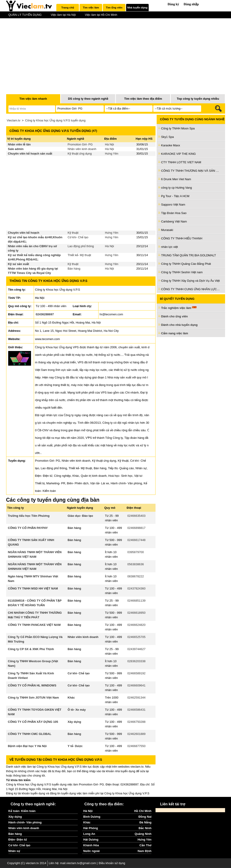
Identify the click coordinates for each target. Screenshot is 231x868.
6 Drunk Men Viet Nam (176, 179)
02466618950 (137, 613)
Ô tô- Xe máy (77, 710)
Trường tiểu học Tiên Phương (29, 516)
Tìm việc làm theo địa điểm (143, 99)
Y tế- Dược (75, 746)
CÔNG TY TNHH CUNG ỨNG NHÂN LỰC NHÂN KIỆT (191, 289)
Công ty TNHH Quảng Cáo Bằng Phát (186, 264)
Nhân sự (14, 851)
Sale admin (16, 149)
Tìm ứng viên (114, 7)
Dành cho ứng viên (175, 316)
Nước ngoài (91, 851)
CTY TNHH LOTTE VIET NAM (181, 162)
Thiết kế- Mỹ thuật (79, 255)
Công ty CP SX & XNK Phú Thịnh (31, 649)
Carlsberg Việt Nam (174, 221)
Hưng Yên (112, 154)
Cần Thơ (146, 845)
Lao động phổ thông (81, 246)
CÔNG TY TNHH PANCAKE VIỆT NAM (34, 625)
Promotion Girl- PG (80, 144)
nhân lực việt (170, 247)
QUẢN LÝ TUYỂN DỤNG (25, 15)
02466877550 (137, 746)
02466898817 (137, 528)
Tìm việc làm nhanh (33, 99)
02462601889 (137, 734)
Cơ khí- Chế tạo (78, 237)
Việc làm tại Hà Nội (63, 15)
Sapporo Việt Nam (173, 205)
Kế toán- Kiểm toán (22, 811)
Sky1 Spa (168, 137)
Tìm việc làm (91, 7)
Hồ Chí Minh (143, 811)
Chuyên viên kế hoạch (24, 233)
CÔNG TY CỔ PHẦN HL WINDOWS (32, 685)
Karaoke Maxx (171, 145)
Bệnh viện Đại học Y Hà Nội (27, 746)
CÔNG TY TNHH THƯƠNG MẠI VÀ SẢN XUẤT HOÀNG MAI (191, 171)
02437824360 (137, 588)
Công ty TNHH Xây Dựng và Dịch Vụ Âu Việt (191, 281)
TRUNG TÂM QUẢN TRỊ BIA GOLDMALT (189, 255)
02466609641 (137, 685)
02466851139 (137, 601)
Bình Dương (92, 817)
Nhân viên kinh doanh (82, 149)
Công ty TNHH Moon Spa (178, 128)
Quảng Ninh (143, 834)
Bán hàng (74, 269)
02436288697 (45, 314)
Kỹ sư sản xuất (19, 264)
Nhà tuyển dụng (137, 7)
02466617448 (137, 540)
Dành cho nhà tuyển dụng (179, 325)
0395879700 (136, 552)
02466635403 (137, 516)
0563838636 (136, 564)
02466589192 (137, 673)
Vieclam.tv (14, 120)
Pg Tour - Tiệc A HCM (175, 196)
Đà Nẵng (145, 822)
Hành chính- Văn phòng (25, 822)
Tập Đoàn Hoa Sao (174, 213)
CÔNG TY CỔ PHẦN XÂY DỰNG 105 (33, 722)
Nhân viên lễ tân (19, 144)
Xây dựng (74, 722)
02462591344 (137, 698)
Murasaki (167, 230)
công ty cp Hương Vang (177, 188)
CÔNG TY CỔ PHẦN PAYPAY (28, 528)
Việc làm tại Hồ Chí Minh (101, 15)
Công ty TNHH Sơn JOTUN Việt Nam (34, 698)
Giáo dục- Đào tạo (80, 516)
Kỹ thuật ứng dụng (80, 154)
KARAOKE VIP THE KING (179, 154)
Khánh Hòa (91, 845)
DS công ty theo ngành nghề (88, 99)
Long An (89, 834)
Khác (71, 698)
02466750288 (137, 722)
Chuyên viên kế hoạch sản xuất (30, 154)
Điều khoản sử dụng (112, 863)
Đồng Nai (145, 817)
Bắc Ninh (145, 828)
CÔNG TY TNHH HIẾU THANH (182, 238)
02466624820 (137, 625)
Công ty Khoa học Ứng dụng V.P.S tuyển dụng (55, 120)
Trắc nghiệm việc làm (179, 308)
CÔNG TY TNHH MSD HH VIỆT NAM (33, 588)
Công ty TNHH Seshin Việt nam (182, 272)
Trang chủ (68, 7)
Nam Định (145, 851)
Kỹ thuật (73, 233)
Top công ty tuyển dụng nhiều (198, 99)
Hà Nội (109, 144)
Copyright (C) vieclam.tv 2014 (27, 863)
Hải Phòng (91, 828)
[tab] (68, 8)
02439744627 (137, 649)
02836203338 (137, 661)
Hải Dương (91, 840)
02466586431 (137, 710)
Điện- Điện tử (18, 840)
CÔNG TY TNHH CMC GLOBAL (30, 734)
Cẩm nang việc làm (175, 333)
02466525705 (137, 637)
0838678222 (136, 576)
